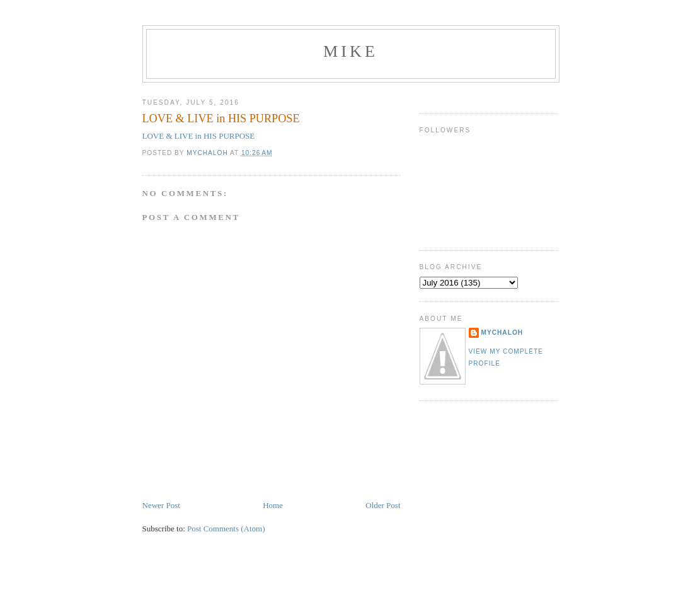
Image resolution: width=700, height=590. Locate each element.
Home (273, 505)
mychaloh (502, 333)
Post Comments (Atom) (226, 529)
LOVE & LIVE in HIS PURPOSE (199, 136)
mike (351, 51)
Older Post (383, 505)
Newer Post (161, 505)
